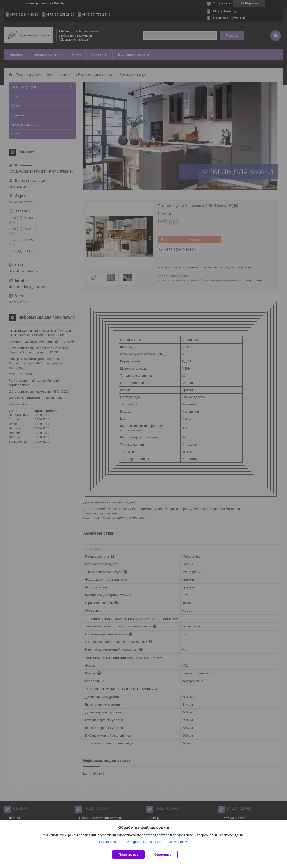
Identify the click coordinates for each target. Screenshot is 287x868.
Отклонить (165, 855)
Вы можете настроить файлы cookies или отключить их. (142, 844)
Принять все (128, 855)
